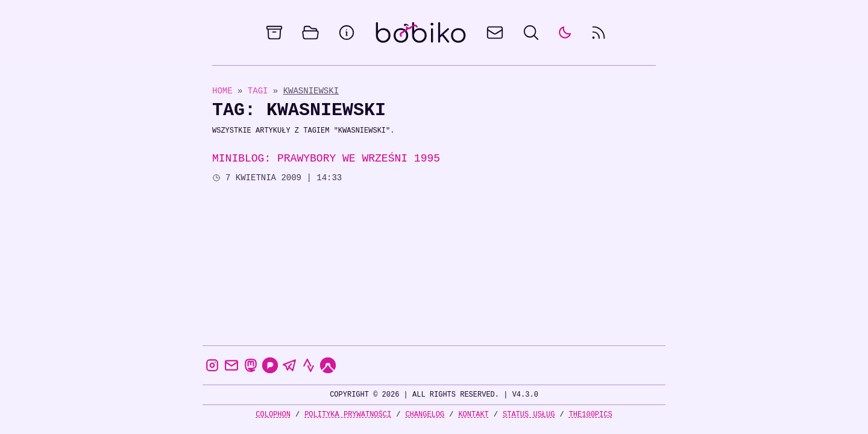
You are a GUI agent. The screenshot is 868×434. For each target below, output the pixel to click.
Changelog (425, 414)
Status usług (529, 414)
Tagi (260, 91)
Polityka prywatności (348, 414)
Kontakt (473, 414)
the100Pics (591, 414)
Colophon (273, 414)
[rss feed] (599, 33)
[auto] (565, 33)
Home (222, 91)
